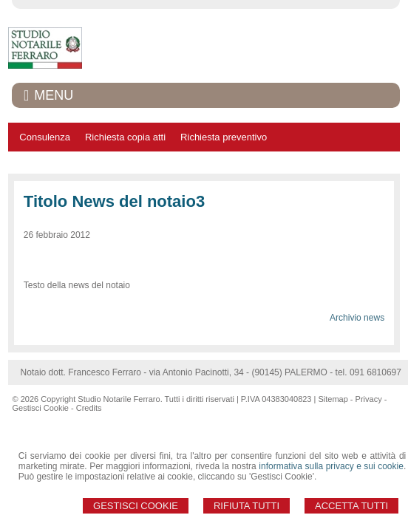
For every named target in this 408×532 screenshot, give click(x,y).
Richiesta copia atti (125, 137)
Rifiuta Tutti (246, 506)
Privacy (369, 399)
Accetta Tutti (351, 506)
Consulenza (45, 137)
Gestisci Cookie (136, 506)
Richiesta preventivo (224, 137)
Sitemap (333, 399)
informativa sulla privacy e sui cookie (331, 466)
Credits (89, 408)
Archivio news (357, 318)
